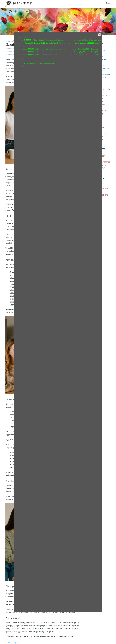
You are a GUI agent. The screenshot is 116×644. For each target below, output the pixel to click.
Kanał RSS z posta (13, 643)
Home (108, 3)
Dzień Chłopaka (23, 3)
